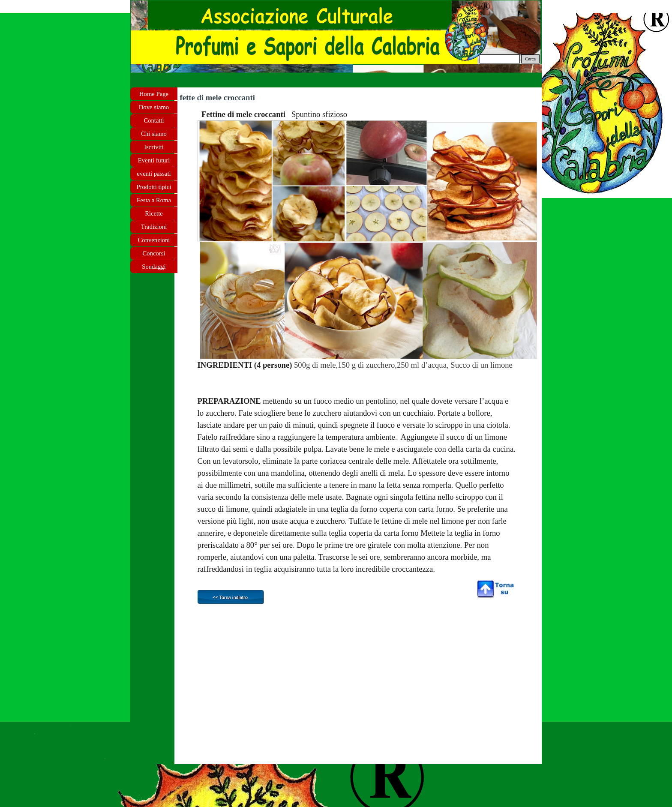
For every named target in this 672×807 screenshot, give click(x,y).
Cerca (530, 59)
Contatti (154, 120)
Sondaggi (154, 267)
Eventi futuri (154, 160)
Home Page (154, 94)
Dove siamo (154, 107)
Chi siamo (154, 134)
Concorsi (154, 253)
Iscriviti (154, 147)
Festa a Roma (154, 200)
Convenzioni (154, 240)
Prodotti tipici (154, 187)
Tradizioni (154, 227)
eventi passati (154, 174)
